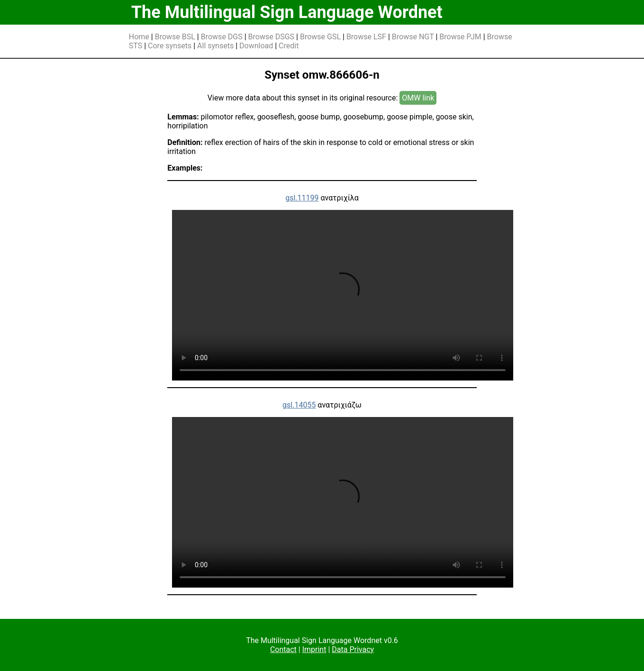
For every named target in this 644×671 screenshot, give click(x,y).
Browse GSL (320, 37)
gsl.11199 (302, 198)
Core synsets (170, 46)
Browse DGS (222, 37)
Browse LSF (366, 37)
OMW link (418, 98)
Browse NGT (413, 37)
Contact (283, 649)
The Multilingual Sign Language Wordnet (287, 12)
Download (256, 46)
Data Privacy (353, 649)
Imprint (314, 649)
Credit (289, 46)
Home (139, 37)
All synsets (215, 46)
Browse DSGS (272, 37)
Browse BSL (175, 37)
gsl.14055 (299, 405)
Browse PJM (460, 37)
